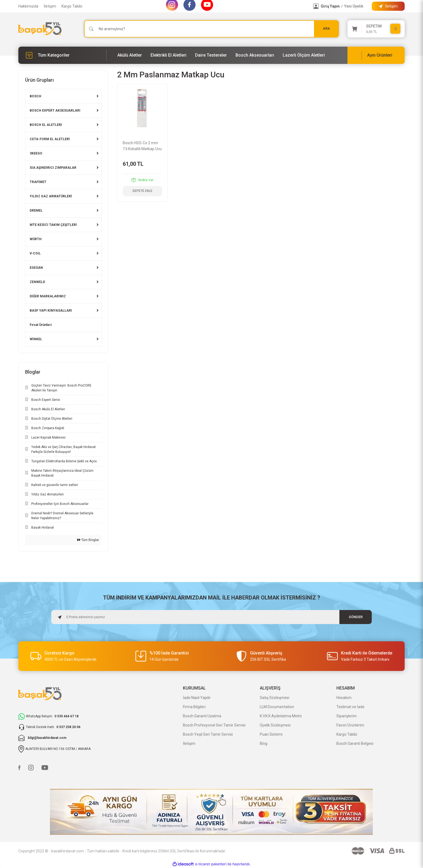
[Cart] (376, 29)
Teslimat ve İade (350, 707)
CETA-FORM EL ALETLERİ (50, 139)
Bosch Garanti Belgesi (355, 743)
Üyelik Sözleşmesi (275, 725)
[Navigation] (62, 55)
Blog (264, 743)
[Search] (211, 29)
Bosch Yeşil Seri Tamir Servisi (208, 734)
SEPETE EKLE (142, 191)
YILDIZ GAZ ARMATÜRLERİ (51, 196)
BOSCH (35, 96)
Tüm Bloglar (88, 540)
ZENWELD (37, 282)
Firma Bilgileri (194, 707)
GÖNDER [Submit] (356, 617)
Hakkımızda (28, 6)
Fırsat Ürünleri (41, 325)
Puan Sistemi (271, 734)
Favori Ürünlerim (350, 725)
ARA (326, 29)
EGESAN (36, 268)
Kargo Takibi (72, 6)
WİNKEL (36, 339)
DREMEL (36, 211)
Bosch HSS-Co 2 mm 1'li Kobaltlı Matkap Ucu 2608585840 (142, 146)
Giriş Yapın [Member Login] (330, 6)
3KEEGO (36, 153)
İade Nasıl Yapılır (197, 698)
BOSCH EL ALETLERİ (46, 125)
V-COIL (35, 253)
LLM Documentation (277, 707)
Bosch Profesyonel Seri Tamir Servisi (214, 725)
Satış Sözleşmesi (274, 698)
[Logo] (40, 29)
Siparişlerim (347, 716)
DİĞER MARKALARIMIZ (48, 296)
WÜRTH (36, 239)
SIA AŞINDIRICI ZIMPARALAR (53, 168)
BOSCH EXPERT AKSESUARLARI (55, 111)
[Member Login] (316, 6)
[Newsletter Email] (211, 617)
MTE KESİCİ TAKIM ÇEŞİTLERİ (53, 225)
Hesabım (344, 698)
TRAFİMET (38, 182)
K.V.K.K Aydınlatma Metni (281, 716)
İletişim (50, 6)
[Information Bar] (388, 6)
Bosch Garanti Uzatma (202, 716)
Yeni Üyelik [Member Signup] (354, 6)
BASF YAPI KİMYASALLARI (51, 311)
